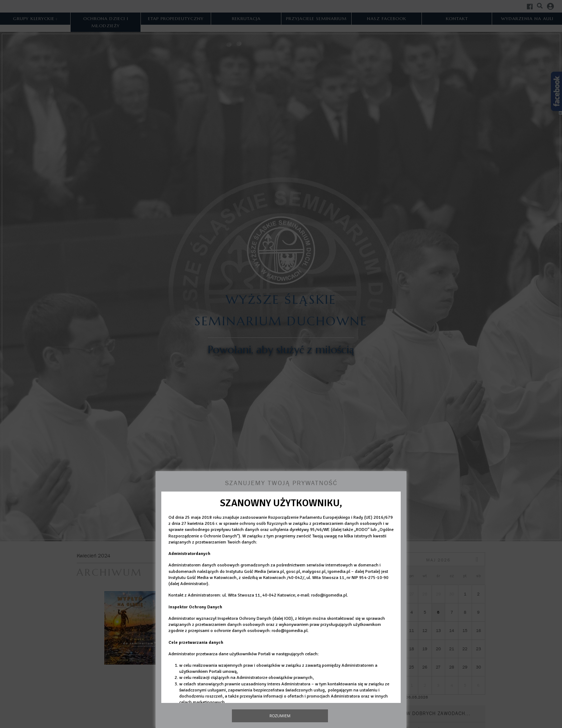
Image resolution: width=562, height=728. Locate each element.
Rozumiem (280, 716)
